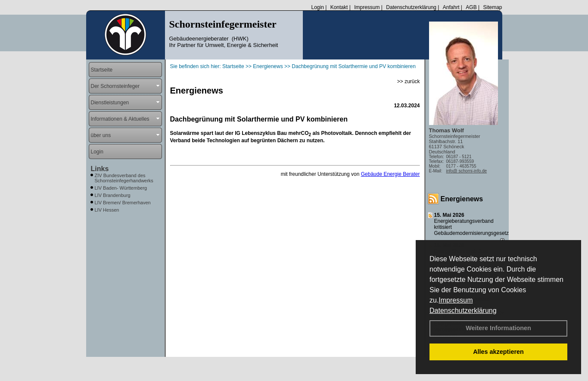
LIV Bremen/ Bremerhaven (123, 203)
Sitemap (492, 7)
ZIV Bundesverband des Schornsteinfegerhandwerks (124, 178)
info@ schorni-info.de (467, 171)
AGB (471, 7)
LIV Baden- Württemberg (121, 188)
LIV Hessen (107, 210)
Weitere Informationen (498, 328)
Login (317, 7)
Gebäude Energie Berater (390, 174)
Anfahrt (451, 7)
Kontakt (339, 7)
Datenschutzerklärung (463, 311)
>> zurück (409, 81)
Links (100, 169)
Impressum (456, 300)
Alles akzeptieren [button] (498, 352)
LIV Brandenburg (113, 195)
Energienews (462, 199)
